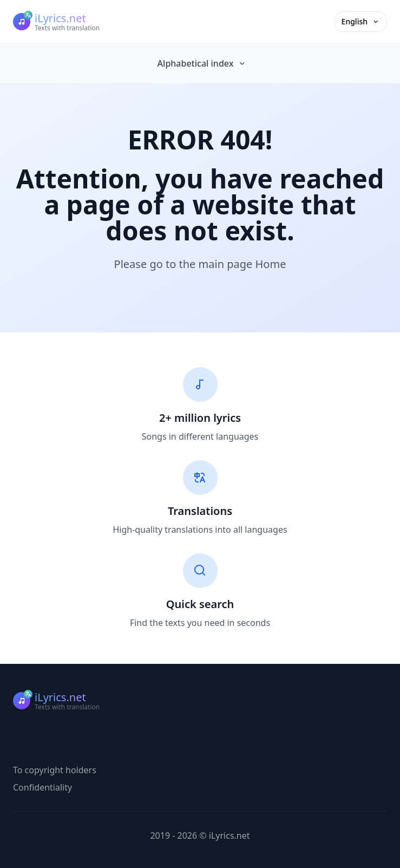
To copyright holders (55, 770)
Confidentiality (42, 787)
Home (271, 264)
